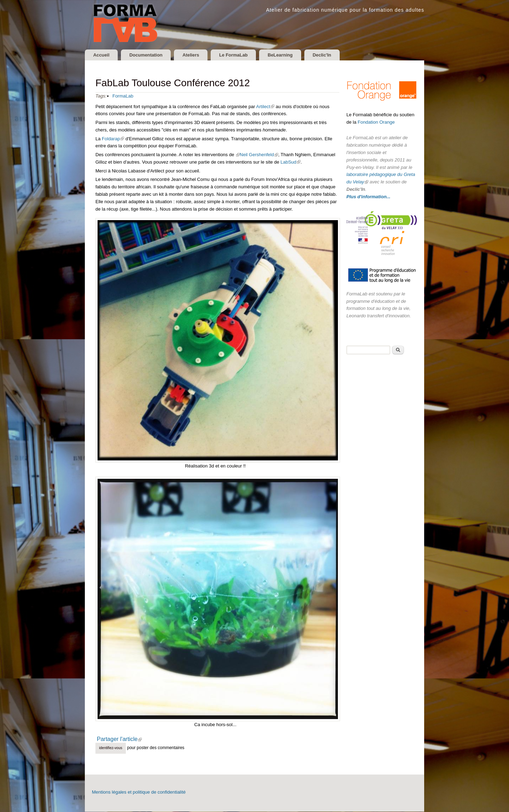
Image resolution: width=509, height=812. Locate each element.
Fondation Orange (376, 122)
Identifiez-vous (111, 748)
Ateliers (195, 55)
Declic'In (332, 55)
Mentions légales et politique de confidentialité (139, 792)
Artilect (265, 107)
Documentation (149, 55)
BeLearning (288, 55)
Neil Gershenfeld (259, 155)
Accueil (102, 55)
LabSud (290, 162)
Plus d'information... (368, 197)
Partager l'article (122, 740)
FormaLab (123, 96)
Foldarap (112, 139)
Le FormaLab (240, 55)
